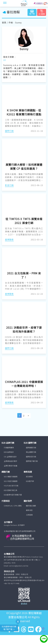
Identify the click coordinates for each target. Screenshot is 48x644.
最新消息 (29, 510)
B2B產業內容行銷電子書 (13, 495)
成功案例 (29, 477)
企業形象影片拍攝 (10, 466)
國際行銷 (9, 131)
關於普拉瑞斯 (31, 506)
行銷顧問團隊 (9, 448)
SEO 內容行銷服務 (11, 481)
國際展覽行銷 (31, 448)
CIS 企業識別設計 (10, 457)
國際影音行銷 (31, 457)
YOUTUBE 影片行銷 (11, 486)
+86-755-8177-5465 (12, 583)
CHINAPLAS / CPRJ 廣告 (13, 506)
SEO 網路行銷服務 (11, 477)
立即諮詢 (29, 515)
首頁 (4, 22)
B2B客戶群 (30, 481)
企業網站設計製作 (10, 461)
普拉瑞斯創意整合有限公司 (25, 615)
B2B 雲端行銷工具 (10, 490)
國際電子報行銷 (32, 461)
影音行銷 (9, 185)
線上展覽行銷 (31, 452)
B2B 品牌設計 (9, 452)
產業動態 (9, 239)
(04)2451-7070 (10, 563)
